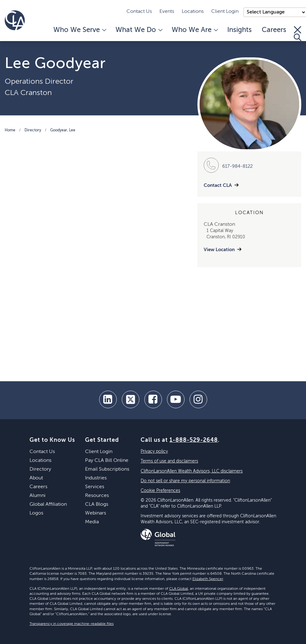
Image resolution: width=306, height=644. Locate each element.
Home (10, 130)
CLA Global (179, 589)
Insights (239, 30)
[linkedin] (108, 399)
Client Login (225, 12)
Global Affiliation (48, 504)
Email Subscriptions (107, 469)
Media (92, 522)
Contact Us (139, 12)
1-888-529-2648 (194, 440)
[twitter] (131, 399)
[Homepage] (15, 20)
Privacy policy (154, 451)
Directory (33, 130)
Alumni (38, 496)
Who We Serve (79, 30)
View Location (219, 250)
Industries (96, 478)
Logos (36, 513)
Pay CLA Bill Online (107, 461)
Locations (193, 12)
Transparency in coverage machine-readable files (72, 624)
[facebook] (153, 399)
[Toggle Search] (298, 34)
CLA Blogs (97, 504)
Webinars (96, 513)
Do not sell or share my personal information (185, 481)
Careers (274, 30)
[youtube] (176, 399)
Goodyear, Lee (63, 130)
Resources (97, 496)
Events (167, 12)
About (36, 478)
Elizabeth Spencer (208, 579)
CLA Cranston (28, 93)
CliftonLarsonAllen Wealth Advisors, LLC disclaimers (192, 471)
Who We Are (194, 30)
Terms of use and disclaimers (169, 461)
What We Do (139, 30)
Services (95, 487)
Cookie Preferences (160, 491)
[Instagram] (198, 399)
